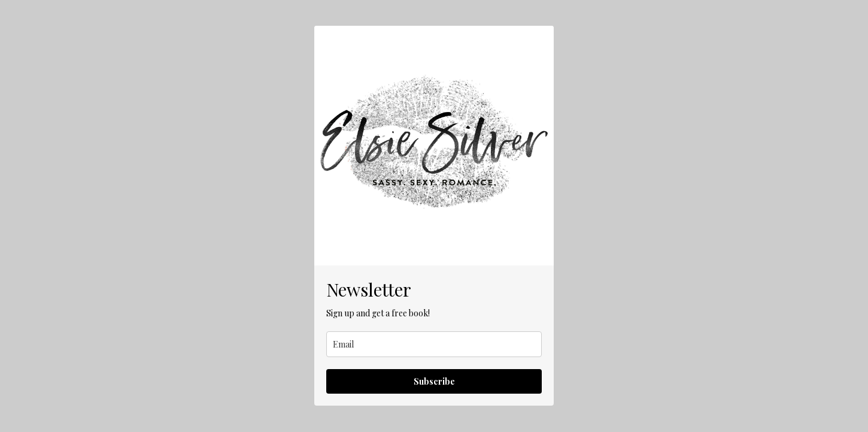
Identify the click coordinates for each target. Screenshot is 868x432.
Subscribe (434, 381)
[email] (434, 344)
